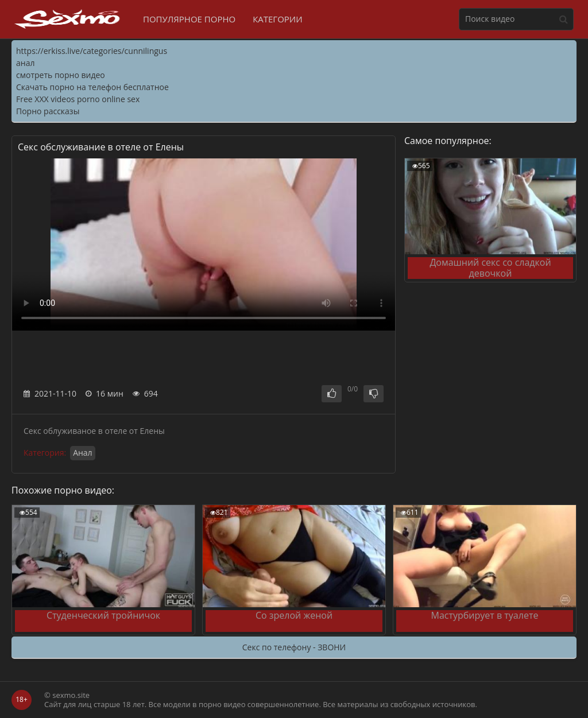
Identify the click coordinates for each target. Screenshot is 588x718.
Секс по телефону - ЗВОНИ (294, 647)
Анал (83, 453)
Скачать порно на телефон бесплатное (92, 87)
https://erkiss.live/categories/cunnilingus (92, 51)
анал (25, 63)
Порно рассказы (48, 111)
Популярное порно (189, 19)
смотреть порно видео (61, 75)
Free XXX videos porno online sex (78, 99)
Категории (278, 19)
